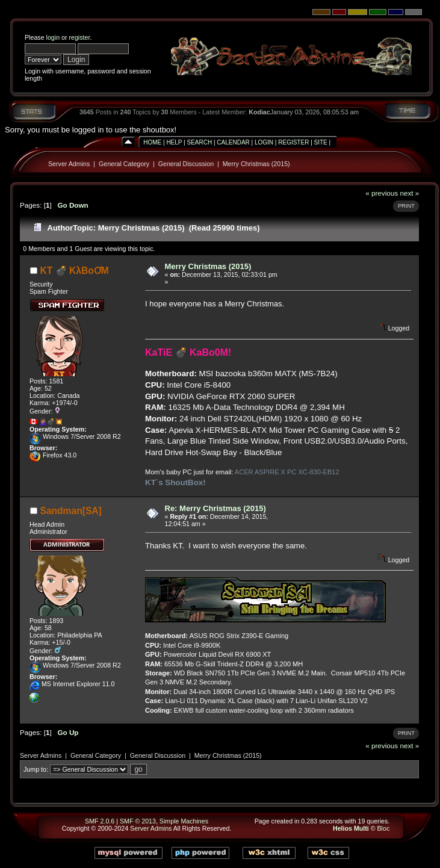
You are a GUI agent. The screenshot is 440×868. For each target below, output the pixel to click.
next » (409, 193)
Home (152, 142)
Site (321, 142)
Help (174, 142)
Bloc (384, 828)
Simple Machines (184, 821)
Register (293, 142)
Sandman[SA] (71, 511)
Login (264, 142)
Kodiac (259, 112)
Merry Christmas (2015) (256, 164)
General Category (124, 164)
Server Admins (69, 164)
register (79, 37)
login (53, 37)
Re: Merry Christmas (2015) (215, 508)
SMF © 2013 (138, 821)
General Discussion (186, 164)
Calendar (233, 142)
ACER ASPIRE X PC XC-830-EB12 (287, 472)
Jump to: (36, 769)
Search (199, 142)
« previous (382, 193)
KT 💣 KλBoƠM (75, 271)
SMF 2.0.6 (100, 821)
